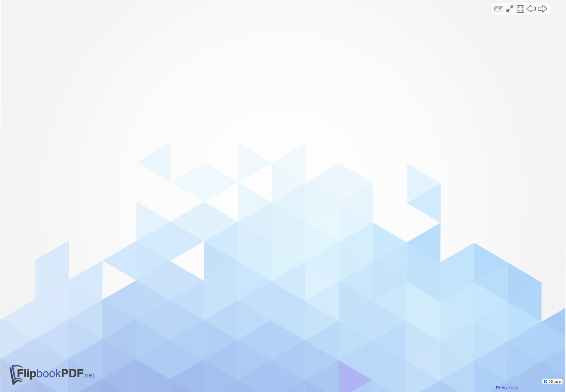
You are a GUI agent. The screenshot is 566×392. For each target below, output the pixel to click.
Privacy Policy (507, 387)
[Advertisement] (283, 55)
